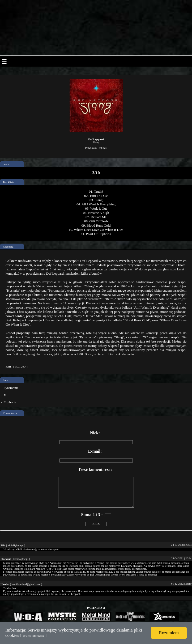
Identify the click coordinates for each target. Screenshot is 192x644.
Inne (5, 380)
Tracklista (8, 182)
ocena (6, 164)
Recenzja (8, 247)
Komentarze (10, 413)
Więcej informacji (33, 636)
